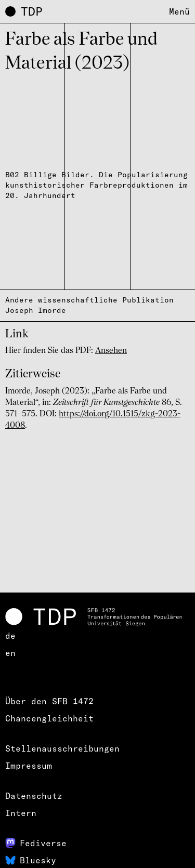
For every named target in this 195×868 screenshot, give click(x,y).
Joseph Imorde (36, 310)
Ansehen (111, 351)
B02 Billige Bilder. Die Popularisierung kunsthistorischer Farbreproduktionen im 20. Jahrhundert (96, 185)
